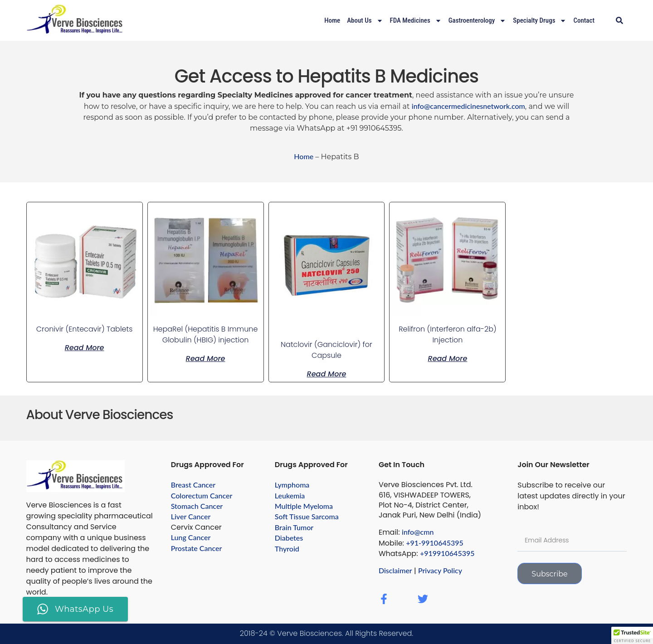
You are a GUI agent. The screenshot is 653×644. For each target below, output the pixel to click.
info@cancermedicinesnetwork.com (468, 106)
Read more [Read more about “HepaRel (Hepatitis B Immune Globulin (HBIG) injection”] (206, 358)
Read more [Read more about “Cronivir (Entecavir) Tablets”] (85, 347)
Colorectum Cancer (202, 495)
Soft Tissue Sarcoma (307, 516)
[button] (619, 21)
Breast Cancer (193, 485)
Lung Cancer (191, 537)
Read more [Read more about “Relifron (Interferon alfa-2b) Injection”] (448, 358)
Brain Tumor (294, 527)
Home (332, 20)
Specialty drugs (540, 21)
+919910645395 (447, 553)
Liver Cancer (191, 516)
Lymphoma (292, 485)
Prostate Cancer (197, 548)
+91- (414, 543)
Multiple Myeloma (304, 506)
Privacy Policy (440, 570)
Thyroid (287, 549)
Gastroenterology (478, 21)
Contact (584, 20)
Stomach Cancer (197, 506)
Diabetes (289, 538)
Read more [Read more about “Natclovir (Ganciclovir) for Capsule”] (327, 373)
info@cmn (418, 532)
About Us (365, 21)
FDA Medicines (416, 21)
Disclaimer (395, 570)
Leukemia (290, 495)
